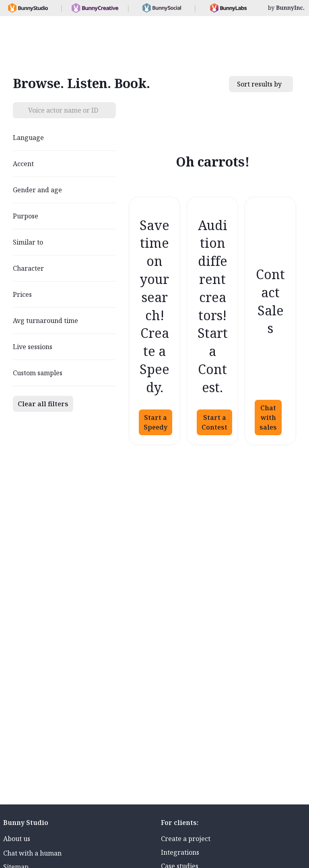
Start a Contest (214, 422)
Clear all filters (43, 404)
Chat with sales (268, 418)
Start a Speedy (156, 422)
